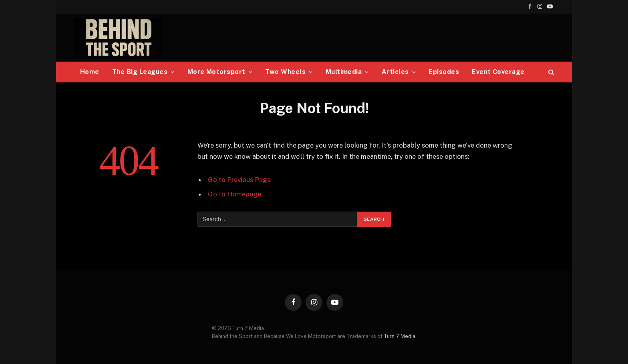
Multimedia (344, 72)
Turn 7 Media (400, 336)
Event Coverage (498, 72)
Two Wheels (285, 72)
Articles (395, 72)
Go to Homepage (234, 194)
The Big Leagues (140, 72)
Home (90, 72)
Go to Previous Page (239, 180)
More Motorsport (216, 72)
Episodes (444, 72)
